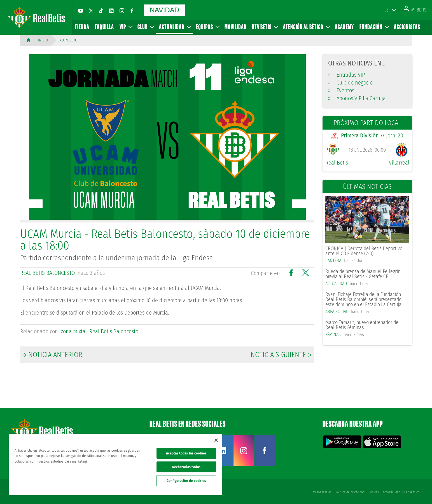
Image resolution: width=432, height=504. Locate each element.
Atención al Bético (306, 27)
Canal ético (412, 492)
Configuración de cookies (186, 481)
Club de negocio (350, 83)
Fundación (374, 27)
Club (145, 27)
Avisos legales (322, 492)
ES (387, 10)
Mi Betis (415, 10)
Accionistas (407, 27)
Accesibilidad (392, 492)
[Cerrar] (216, 440)
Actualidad (175, 27)
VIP (126, 27)
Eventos (341, 90)
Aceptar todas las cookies (186, 453)
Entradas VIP (346, 75)
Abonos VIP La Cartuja (357, 98)
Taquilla (104, 27)
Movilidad (236, 27)
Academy (344, 27)
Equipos (207, 27)
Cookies (374, 492)
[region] (115, 465)
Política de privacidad (350, 492)
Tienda (82, 27)
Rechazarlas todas (186, 467)
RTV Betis (265, 27)
